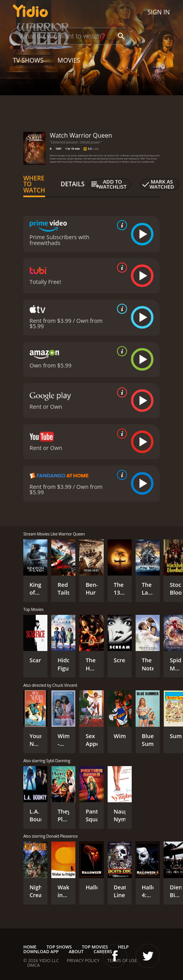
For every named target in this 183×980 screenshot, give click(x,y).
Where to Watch (34, 184)
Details (73, 184)
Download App (41, 951)
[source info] (120, 225)
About (76, 951)
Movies (69, 60)
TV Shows (28, 60)
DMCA (33, 965)
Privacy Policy (83, 960)
